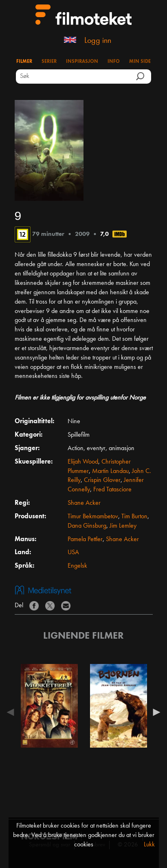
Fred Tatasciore (112, 490)
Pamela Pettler (85, 539)
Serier (49, 62)
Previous (13, 712)
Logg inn (98, 41)
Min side (140, 62)
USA (73, 553)
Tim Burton (134, 517)
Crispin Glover (102, 480)
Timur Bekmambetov (93, 517)
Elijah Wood (83, 462)
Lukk (149, 845)
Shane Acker (84, 503)
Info (114, 62)
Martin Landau (110, 471)
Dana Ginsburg (87, 526)
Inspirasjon (82, 62)
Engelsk (77, 566)
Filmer (24, 62)
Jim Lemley (123, 526)
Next (155, 712)
